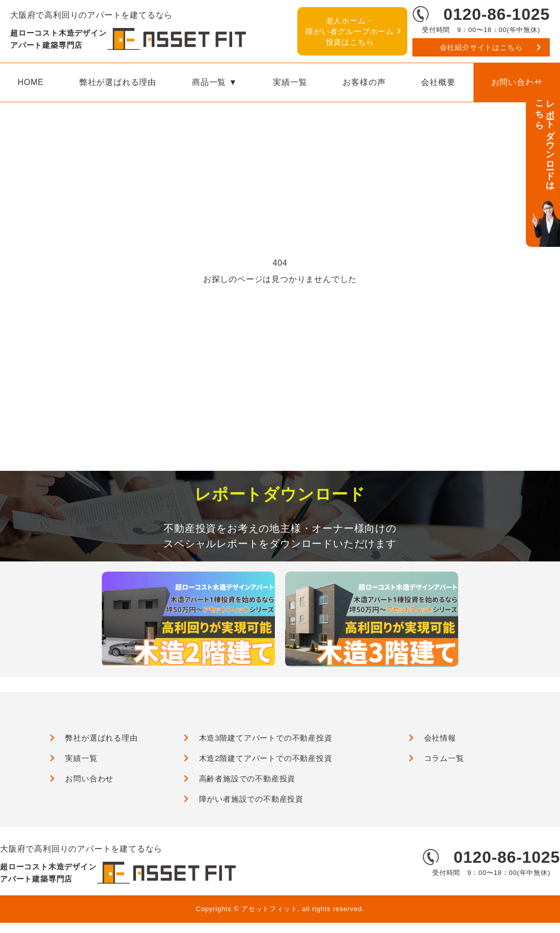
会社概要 (438, 82)
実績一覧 (290, 82)
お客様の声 (364, 82)
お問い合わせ (89, 779)
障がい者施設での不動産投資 (251, 799)
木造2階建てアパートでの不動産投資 (266, 758)
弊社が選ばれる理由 (118, 82)
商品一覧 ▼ (215, 82)
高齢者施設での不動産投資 (247, 779)
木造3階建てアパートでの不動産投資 (266, 738)
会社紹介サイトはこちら (481, 47)
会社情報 (440, 738)
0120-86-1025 (497, 14)
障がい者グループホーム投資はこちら (350, 31)
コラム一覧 (444, 758)
